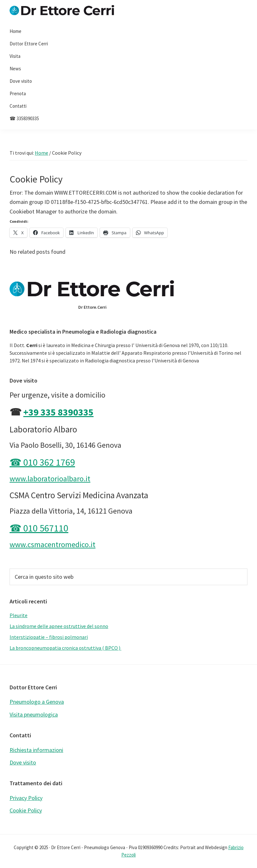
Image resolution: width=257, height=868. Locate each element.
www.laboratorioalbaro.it (50, 479)
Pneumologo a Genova (37, 702)
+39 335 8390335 (58, 412)
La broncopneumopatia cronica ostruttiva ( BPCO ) (65, 648)
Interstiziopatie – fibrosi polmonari (49, 637)
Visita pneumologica (34, 714)
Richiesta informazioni (36, 750)
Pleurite (19, 615)
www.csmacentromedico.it (53, 544)
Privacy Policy (26, 798)
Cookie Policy (26, 810)
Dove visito (23, 762)
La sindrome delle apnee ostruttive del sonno (59, 626)
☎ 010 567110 (39, 528)
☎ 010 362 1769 (42, 462)
